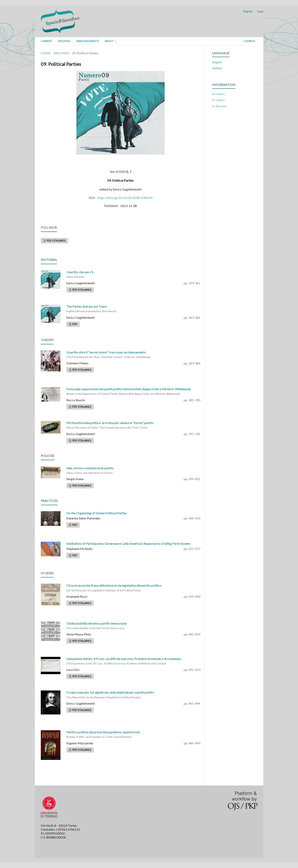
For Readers (219, 94)
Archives (64, 41)
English (217, 62)
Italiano (217, 68)
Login (260, 11)
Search (249, 41)
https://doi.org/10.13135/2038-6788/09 (125, 198)
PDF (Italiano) (56, 241)
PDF (74, 324)
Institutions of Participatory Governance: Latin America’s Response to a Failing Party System (128, 544)
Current (47, 41)
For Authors (219, 100)
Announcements (87, 41)
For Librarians (219, 106)
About (109, 41)
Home (46, 53)
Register (248, 11)
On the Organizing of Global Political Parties (97, 513)
